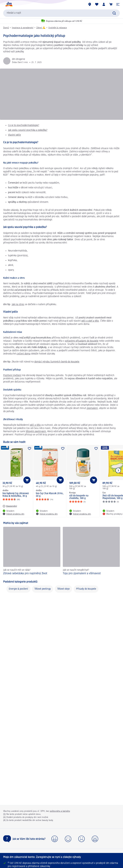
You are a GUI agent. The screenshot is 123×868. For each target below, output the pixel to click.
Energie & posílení (18, 589)
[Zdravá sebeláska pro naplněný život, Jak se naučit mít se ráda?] (32, 551)
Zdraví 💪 (41, 28)
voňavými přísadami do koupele (82, 341)
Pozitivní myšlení (12, 375)
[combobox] (61, 13)
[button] (118, 4)
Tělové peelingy (43, 589)
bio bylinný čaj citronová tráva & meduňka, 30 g (16, 495)
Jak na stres (18, 304)
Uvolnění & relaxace (58, 28)
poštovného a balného (60, 811)
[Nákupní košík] (111, 4)
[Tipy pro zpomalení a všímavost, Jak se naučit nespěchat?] (91, 551)
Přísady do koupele (86, 589)
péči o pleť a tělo (90, 321)
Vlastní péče (14, 135)
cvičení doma (23, 354)
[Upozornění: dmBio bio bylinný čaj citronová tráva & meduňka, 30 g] (10, 506)
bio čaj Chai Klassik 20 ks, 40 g (50, 495)
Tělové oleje (63, 589)
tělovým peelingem (36, 432)
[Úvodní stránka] (9, 4)
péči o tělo (35, 425)
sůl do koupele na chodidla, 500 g (79, 497)
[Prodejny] (90, 4)
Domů (6, 28)
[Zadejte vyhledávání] (114, 13)
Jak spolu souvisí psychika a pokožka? (28, 130)
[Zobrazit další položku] (118, 470)
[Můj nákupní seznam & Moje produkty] (97, 4)
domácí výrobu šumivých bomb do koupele (57, 362)
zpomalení (92, 408)
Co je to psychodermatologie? (24, 125)
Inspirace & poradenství (23, 28)
